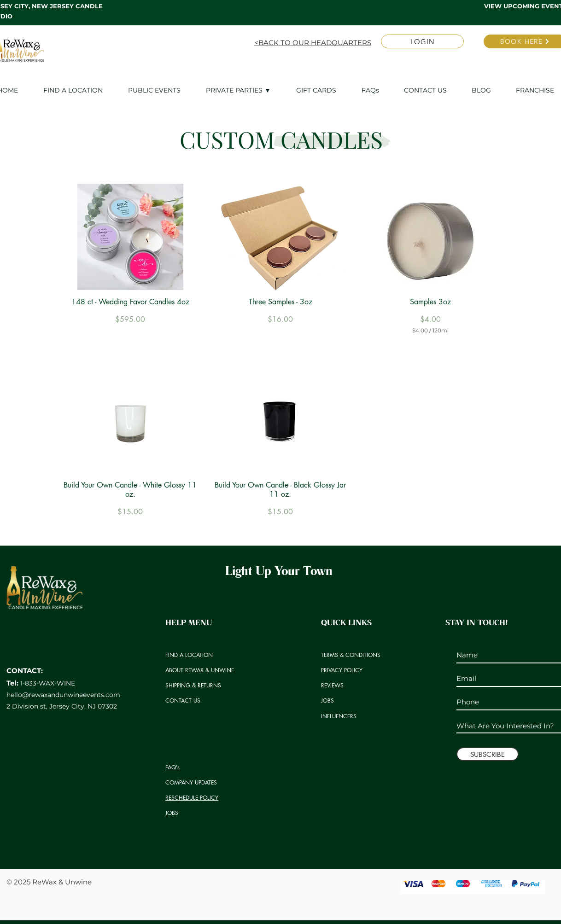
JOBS (172, 813)
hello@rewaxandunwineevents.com (63, 695)
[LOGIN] (422, 41)
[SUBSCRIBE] (488, 754)
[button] (244, 90)
